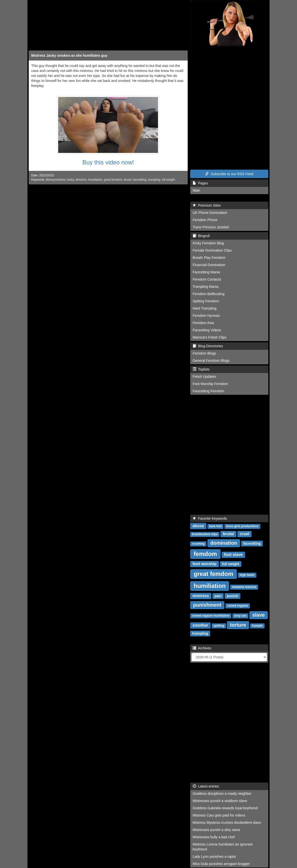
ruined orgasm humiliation (211, 616)
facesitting (140, 180)
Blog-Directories (208, 346)
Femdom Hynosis (206, 316)
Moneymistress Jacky (60, 180)
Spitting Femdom (206, 301)
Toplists (201, 369)
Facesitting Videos (207, 330)
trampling (154, 180)
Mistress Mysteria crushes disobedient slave (227, 823)
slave (259, 615)
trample (257, 626)
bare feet (215, 526)
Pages (200, 183)
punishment (207, 605)
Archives (202, 648)
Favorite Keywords (210, 518)
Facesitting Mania (206, 272)
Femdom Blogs (204, 353)
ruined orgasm (237, 606)
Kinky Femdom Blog (208, 243)
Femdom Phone (205, 220)
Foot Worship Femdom (210, 384)
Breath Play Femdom (209, 258)
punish (232, 596)
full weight (168, 180)
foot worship (204, 564)
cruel (244, 534)
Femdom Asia (203, 323)
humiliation (95, 180)
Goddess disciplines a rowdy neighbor (222, 794)
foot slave (233, 555)
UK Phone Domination (210, 213)
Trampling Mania (206, 287)
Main (196, 190)
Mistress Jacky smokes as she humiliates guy (69, 55)
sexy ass (240, 616)
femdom (81, 180)
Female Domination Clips (212, 250)
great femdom (113, 180)
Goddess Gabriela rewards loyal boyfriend (225, 808)
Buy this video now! (108, 162)
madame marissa (244, 587)
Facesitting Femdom (209, 391)
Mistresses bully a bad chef (214, 837)
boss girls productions (242, 526)
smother (200, 625)
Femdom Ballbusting (209, 294)
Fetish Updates (204, 377)
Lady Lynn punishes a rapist (214, 857)
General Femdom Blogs (211, 361)
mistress (201, 596)
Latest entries (206, 786)
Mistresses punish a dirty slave (217, 830)
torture (238, 625)
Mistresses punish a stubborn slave (220, 801)
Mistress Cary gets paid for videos (219, 815)
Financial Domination (209, 265)
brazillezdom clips (205, 534)
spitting (219, 626)
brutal (128, 180)
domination (224, 543)
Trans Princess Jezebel (211, 227)
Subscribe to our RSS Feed (229, 174)
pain (218, 596)
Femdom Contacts (207, 279)
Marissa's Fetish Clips (210, 337)
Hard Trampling (205, 308)
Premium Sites (207, 205)
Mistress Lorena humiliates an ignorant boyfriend (223, 847)
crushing (198, 544)
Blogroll (201, 236)
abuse (198, 526)
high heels (247, 575)
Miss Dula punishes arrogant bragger (221, 864)
